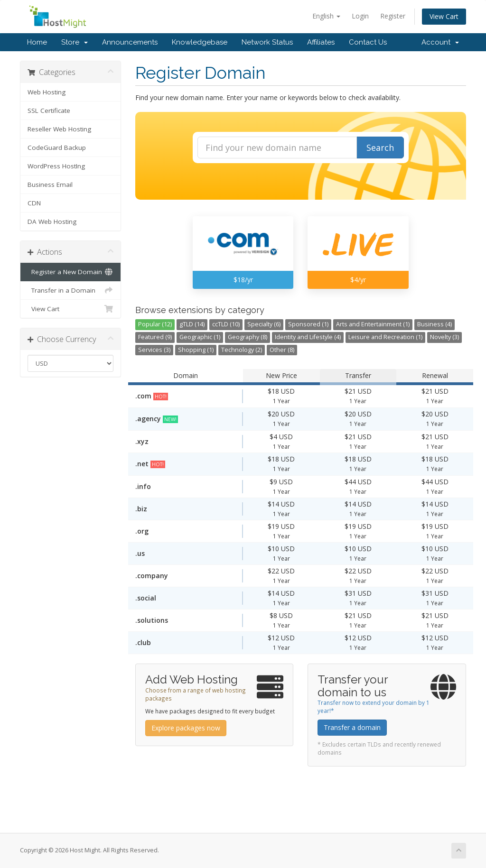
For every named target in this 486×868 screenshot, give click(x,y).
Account (440, 42)
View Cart (444, 16)
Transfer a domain (352, 727)
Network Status (267, 42)
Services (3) (154, 350)
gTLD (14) (192, 324)
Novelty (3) (444, 337)
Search (380, 148)
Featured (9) (155, 337)
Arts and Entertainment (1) (373, 324)
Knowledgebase (200, 42)
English (326, 16)
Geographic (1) (200, 337)
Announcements (130, 42)
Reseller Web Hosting (59, 129)
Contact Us (368, 42)
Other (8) (282, 350)
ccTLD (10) (226, 324)
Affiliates (321, 42)
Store (75, 42)
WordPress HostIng (56, 166)
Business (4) (435, 324)
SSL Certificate (49, 111)
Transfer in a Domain (70, 290)
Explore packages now (186, 728)
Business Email (50, 185)
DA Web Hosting (52, 222)
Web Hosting (47, 92)
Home (37, 42)
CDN (34, 203)
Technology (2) (242, 350)
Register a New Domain (70, 272)
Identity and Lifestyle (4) (308, 337)
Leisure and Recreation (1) (385, 337)
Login (360, 16)
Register (393, 16)
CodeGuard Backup (57, 148)
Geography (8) (248, 337)
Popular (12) (155, 324)
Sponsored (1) (308, 324)
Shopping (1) (196, 350)
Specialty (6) (264, 324)
